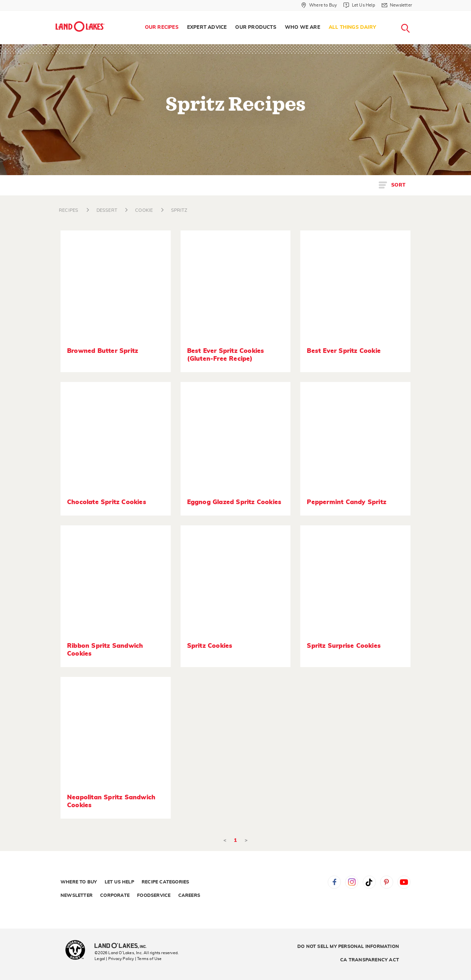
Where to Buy (79, 882)
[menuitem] (162, 27)
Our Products (256, 27)
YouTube (404, 882)
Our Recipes (162, 27)
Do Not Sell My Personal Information (348, 947)
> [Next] (246, 840)
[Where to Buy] (319, 5)
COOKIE (144, 210)
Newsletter (77, 896)
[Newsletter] (397, 5)
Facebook (334, 882)
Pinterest (387, 882)
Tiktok (369, 882)
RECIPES (69, 210)
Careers (189, 896)
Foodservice (154, 896)
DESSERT (107, 210)
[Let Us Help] (359, 5)
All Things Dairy (352, 27)
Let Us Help (119, 882)
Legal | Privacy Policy (114, 959)
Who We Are (303, 27)
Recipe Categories (165, 882)
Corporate (115, 896)
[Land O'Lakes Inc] (123, 946)
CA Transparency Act (370, 960)
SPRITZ (179, 210)
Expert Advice (207, 27)
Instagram (352, 882)
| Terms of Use (148, 959)
